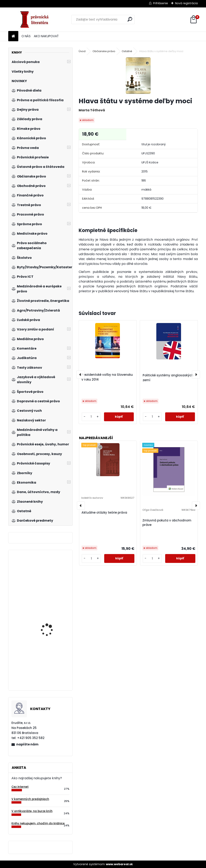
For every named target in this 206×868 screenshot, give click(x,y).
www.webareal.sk (119, 864)
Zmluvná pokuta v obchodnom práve (167, 523)
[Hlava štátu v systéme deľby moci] (138, 76)
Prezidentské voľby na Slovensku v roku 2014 (107, 377)
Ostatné (127, 51)
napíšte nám (27, 744)
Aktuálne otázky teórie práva (104, 512)
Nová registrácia (186, 3)
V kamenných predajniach (30, 799)
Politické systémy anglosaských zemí (168, 378)
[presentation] (80, 375)
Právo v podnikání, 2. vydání (49, 663)
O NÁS (26, 36)
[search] (130, 19)
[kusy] (91, 417)
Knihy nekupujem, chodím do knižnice (38, 823)
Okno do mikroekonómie (52, 617)
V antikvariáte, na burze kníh (32, 811)
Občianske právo (104, 51)
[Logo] (36, 20)
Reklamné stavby (47, 573)
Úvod (82, 51)
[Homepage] (13, 36)
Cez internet (20, 787)
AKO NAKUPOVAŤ (46, 36)
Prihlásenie (161, 3)
